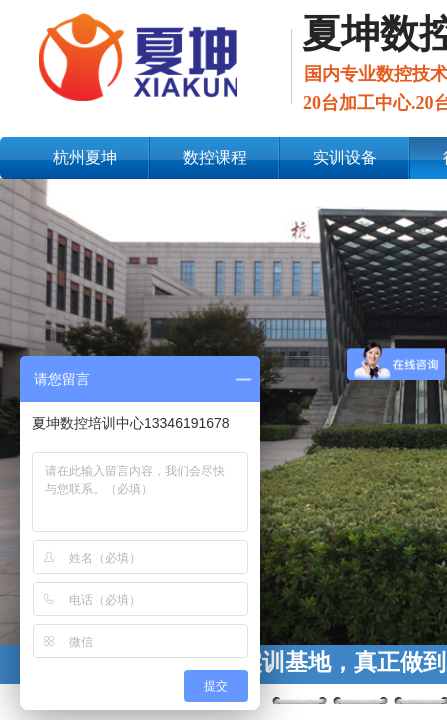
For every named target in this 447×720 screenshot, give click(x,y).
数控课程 (215, 157)
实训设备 (345, 157)
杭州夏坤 (85, 157)
